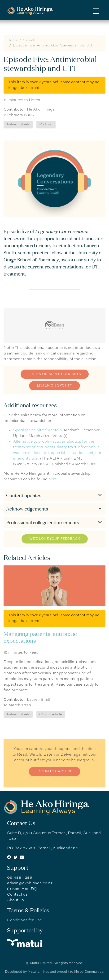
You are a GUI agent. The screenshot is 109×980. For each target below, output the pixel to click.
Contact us (17, 895)
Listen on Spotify (54, 386)
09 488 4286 (20, 878)
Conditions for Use (24, 920)
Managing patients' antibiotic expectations (40, 637)
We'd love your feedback (55, 539)
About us (15, 900)
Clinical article (51, 714)
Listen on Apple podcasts (55, 374)
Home (12, 40)
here (53, 479)
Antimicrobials (18, 714)
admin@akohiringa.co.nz (30, 883)
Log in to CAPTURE (54, 771)
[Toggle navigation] (96, 11)
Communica (94, 972)
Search (29, 40)
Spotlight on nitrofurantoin (37, 430)
